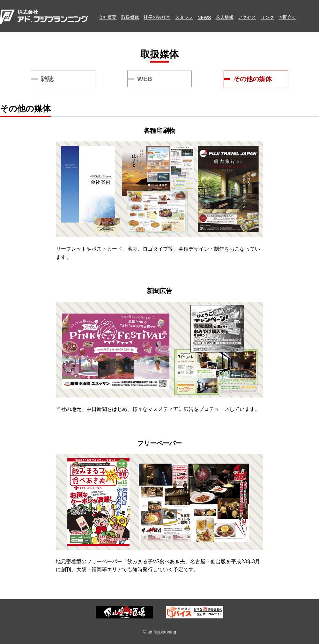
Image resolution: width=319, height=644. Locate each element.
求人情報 (225, 17)
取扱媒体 (130, 17)
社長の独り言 (157, 17)
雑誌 (47, 79)
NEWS (204, 18)
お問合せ (287, 17)
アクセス (247, 17)
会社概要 (108, 17)
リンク (267, 17)
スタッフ (184, 17)
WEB (145, 79)
